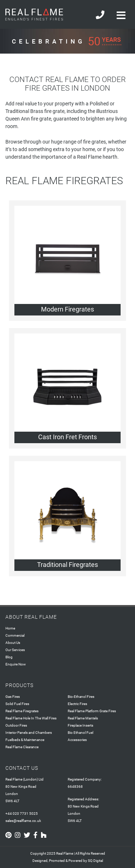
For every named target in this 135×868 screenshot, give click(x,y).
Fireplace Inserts (80, 725)
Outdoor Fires (16, 725)
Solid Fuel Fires (17, 704)
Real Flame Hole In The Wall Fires (31, 718)
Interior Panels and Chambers (29, 733)
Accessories (77, 740)
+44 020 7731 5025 (22, 814)
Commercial (15, 635)
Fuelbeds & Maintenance (25, 740)
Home (10, 628)
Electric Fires (77, 704)
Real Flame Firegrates (22, 711)
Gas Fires (13, 697)
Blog (9, 657)
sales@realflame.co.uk (23, 821)
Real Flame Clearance (22, 747)
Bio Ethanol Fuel (80, 733)
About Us (13, 643)
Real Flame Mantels (83, 718)
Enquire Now (16, 664)
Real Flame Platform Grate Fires (92, 711)
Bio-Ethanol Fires (81, 697)
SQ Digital (95, 861)
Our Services (15, 650)
